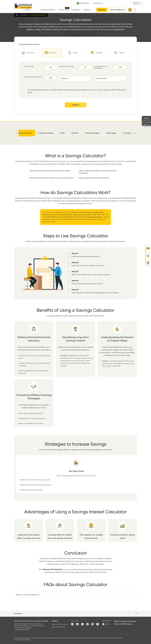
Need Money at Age (67, 67)
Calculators (24, 15)
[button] (16, 133)
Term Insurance (64, 10)
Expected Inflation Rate (33, 77)
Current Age (29, 67)
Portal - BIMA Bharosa (123, 624)
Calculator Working (46, 133)
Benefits (75, 133)
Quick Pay (102, 10)
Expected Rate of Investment (101, 67)
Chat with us (85, 3)
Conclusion (127, 133)
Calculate (76, 105)
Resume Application (118, 10)
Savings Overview (25, 133)
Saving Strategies (92, 133)
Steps (62, 133)
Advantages (111, 133)
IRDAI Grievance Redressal (125, 621)
